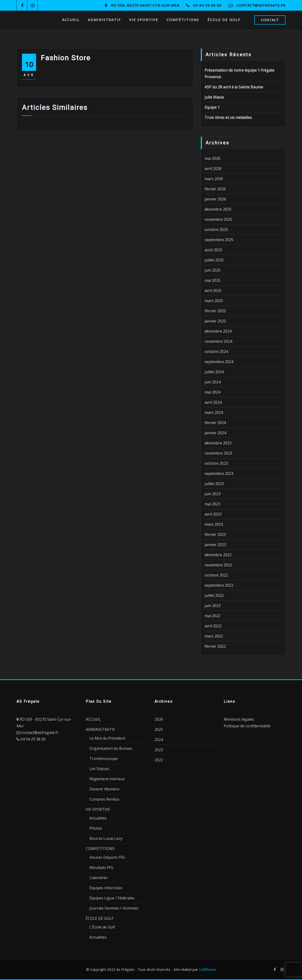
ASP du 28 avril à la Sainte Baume (234, 87)
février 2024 (215, 423)
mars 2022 (214, 636)
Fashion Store (66, 58)
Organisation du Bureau (111, 748)
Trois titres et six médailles (228, 117)
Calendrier (99, 878)
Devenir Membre (104, 789)
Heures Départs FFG (107, 857)
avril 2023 (213, 514)
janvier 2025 (215, 321)
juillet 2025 (214, 260)
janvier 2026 (215, 199)
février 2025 (215, 311)
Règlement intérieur (107, 779)
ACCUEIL (71, 20)
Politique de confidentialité (247, 726)
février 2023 (215, 534)
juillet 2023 (214, 484)
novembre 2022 (218, 565)
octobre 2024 (216, 351)
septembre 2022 (219, 585)
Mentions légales (239, 719)
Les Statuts (99, 769)
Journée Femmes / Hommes (114, 908)
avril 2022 (213, 626)
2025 (159, 729)
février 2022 (215, 646)
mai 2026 (212, 158)
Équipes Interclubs (106, 888)
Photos (96, 828)
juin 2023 (213, 494)
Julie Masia (214, 97)
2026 (159, 719)
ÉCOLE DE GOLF (224, 20)
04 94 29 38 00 (207, 5)
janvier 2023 (215, 545)
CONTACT (270, 20)
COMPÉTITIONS (183, 20)
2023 (159, 750)
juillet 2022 (214, 595)
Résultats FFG (101, 867)
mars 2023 (214, 524)
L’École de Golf (102, 927)
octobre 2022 (216, 575)
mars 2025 (214, 301)
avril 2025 (213, 291)
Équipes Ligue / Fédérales (112, 898)
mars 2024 (214, 412)
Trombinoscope (104, 759)
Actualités (98, 818)
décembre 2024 (218, 331)
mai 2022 (212, 616)
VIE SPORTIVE (144, 20)
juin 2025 (213, 270)
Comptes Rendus (104, 799)
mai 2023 (212, 504)
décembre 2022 (218, 555)
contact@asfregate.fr (261, 5)
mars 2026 (214, 179)
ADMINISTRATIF (104, 20)
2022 (159, 760)
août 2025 (213, 250)
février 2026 (215, 189)
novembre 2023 (218, 453)
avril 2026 (213, 169)
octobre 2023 (216, 463)
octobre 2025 (216, 230)
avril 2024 (213, 402)
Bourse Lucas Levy (106, 838)
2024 (159, 740)
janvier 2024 (215, 433)
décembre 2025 (218, 209)
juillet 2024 (214, 372)
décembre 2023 (218, 443)
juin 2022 (213, 606)
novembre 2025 (218, 219)
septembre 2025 (219, 240)
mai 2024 (212, 392)
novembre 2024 (218, 341)
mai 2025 (212, 280)
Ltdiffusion (207, 969)
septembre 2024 (219, 362)
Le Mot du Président (107, 738)
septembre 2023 (219, 473)
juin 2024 (213, 382)
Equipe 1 (212, 107)
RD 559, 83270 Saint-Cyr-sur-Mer (145, 5)
